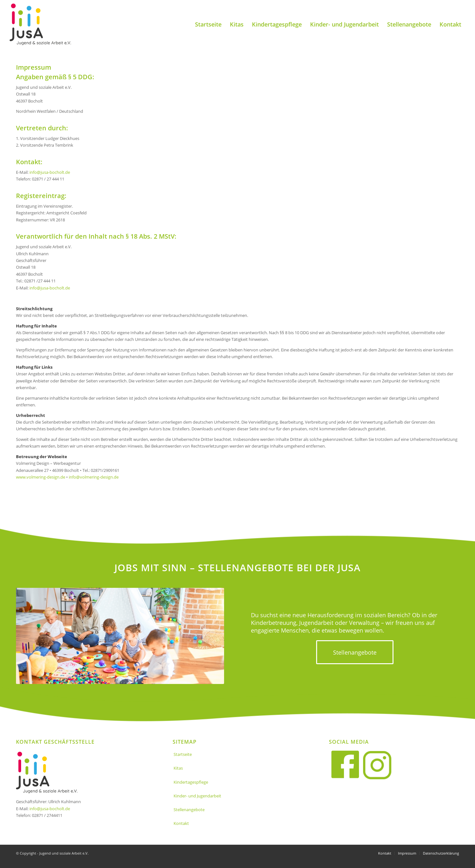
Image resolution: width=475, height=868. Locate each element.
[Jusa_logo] (40, 24)
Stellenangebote (189, 810)
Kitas (178, 768)
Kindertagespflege (191, 782)
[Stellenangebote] (355, 652)
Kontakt (181, 823)
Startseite (183, 754)
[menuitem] (208, 24)
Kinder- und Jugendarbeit (197, 796)
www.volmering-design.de (41, 477)
